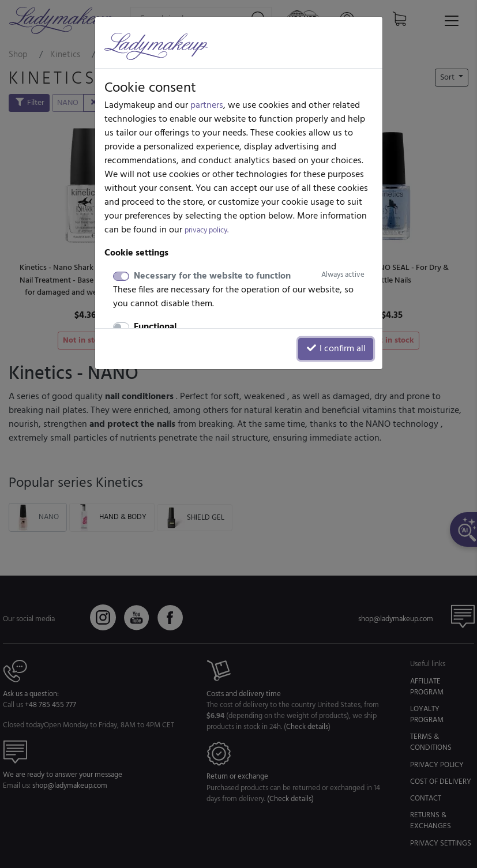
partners (207, 106)
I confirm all (336, 349)
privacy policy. (206, 230)
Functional (155, 327)
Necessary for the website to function (249, 276)
